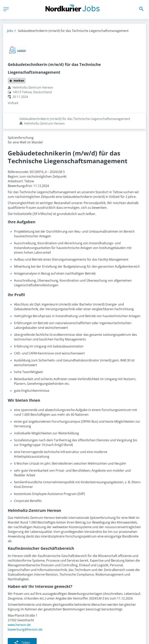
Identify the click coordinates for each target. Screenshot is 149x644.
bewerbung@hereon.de (25, 614)
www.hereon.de (19, 609)
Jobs (10, 31)
